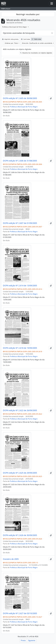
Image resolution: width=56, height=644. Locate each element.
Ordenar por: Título (11, 43)
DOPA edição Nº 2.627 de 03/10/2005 (20, 613)
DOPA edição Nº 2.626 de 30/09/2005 (20, 535)
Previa (23, 640)
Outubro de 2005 (11, 559)
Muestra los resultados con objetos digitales (36, 53)
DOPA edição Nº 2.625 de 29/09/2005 (20, 473)
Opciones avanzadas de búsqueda (19, 33)
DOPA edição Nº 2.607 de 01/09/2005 (20, 223)
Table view (36, 39)
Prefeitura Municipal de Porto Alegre (24, 107)
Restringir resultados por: (28, 14)
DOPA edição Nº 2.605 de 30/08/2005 (20, 98)
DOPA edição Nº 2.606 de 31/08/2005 (20, 161)
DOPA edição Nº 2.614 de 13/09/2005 (20, 286)
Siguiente (32, 640)
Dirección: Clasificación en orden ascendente (37, 43)
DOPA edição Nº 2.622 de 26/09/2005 (20, 410)
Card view (25, 39)
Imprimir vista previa (10, 39)
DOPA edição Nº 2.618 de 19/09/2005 (20, 348)
